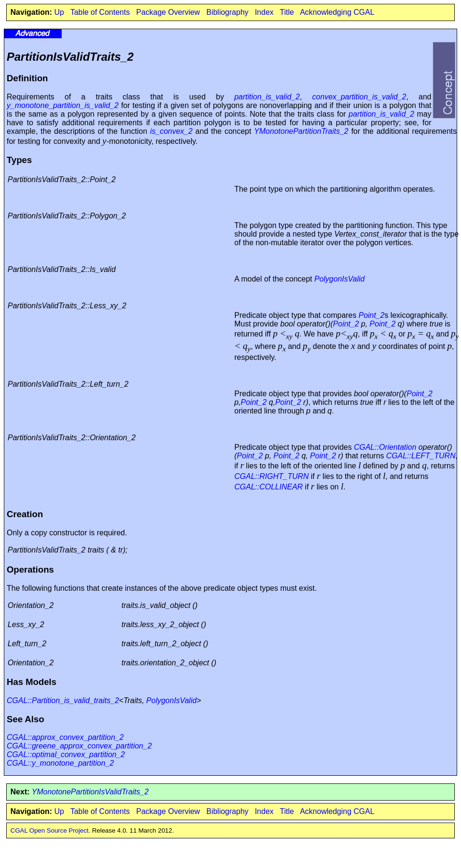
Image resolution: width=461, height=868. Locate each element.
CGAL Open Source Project (49, 830)
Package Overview (168, 12)
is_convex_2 (171, 131)
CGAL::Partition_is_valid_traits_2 (63, 700)
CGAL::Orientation (385, 447)
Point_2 (372, 315)
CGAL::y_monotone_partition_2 (60, 763)
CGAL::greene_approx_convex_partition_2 (79, 746)
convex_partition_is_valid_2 (359, 97)
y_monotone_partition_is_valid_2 (63, 105)
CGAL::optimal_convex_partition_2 (66, 754)
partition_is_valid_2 (267, 97)
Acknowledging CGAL (337, 12)
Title (287, 12)
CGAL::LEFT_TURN (421, 456)
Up (59, 12)
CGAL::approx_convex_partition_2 (65, 737)
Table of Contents (100, 12)
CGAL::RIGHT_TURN (272, 476)
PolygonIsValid (339, 279)
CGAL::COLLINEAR (269, 487)
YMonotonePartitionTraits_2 (301, 131)
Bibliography (227, 12)
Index (264, 12)
